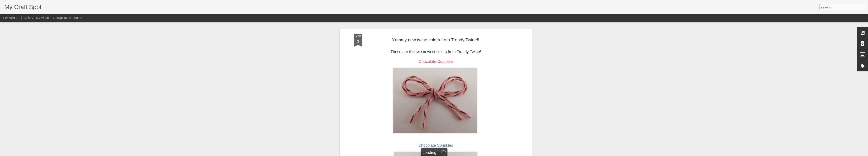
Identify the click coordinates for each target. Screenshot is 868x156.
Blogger (448, 154)
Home (78, 18)
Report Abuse (460, 154)
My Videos (43, 18)
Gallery (28, 18)
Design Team (62, 18)
